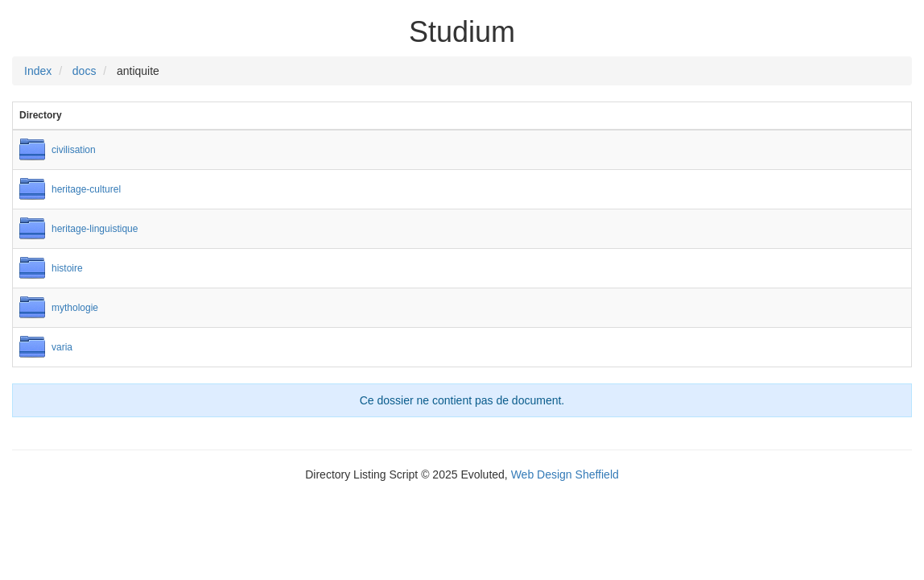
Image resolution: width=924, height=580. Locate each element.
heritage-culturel (86, 189)
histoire (67, 268)
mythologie (75, 308)
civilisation (74, 150)
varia (62, 347)
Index (38, 71)
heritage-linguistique (95, 229)
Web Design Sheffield (565, 474)
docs (85, 71)
